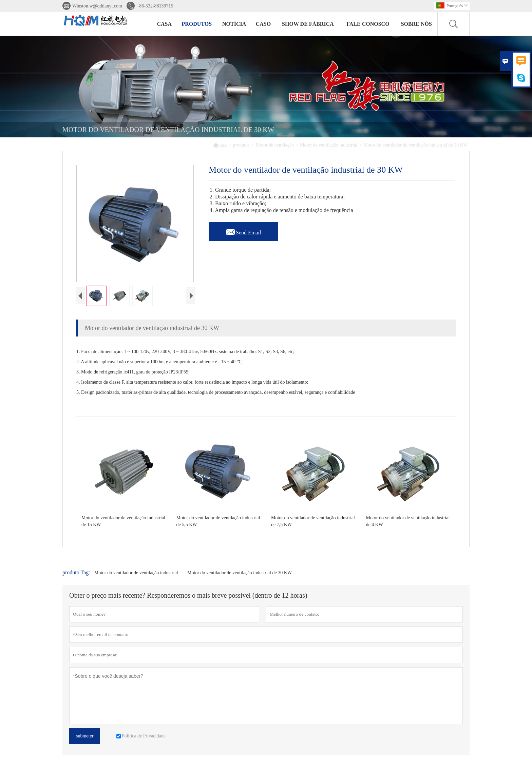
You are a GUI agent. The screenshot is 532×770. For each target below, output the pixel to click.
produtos (197, 24)
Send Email (243, 231)
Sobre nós (416, 24)
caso (263, 24)
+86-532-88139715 (155, 6)
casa (164, 24)
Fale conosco (368, 24)
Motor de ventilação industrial (329, 145)
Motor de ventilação (275, 145)
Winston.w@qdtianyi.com (97, 6)
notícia (234, 24)
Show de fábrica (308, 24)
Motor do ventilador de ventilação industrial (136, 574)
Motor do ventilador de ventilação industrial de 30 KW (240, 574)
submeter (85, 738)
